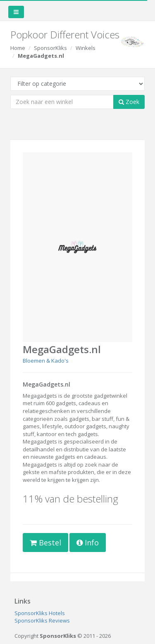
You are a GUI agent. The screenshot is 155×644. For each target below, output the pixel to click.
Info (88, 543)
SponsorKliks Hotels (40, 613)
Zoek (129, 102)
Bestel (45, 543)
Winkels (86, 48)
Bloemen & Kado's (46, 361)
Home (18, 48)
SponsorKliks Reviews (42, 620)
